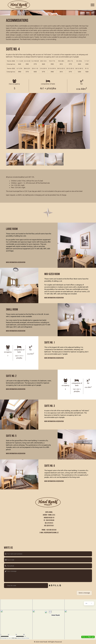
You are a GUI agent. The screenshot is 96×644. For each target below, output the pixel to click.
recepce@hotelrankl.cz (51, 533)
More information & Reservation (16, 262)
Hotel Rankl (43, 642)
